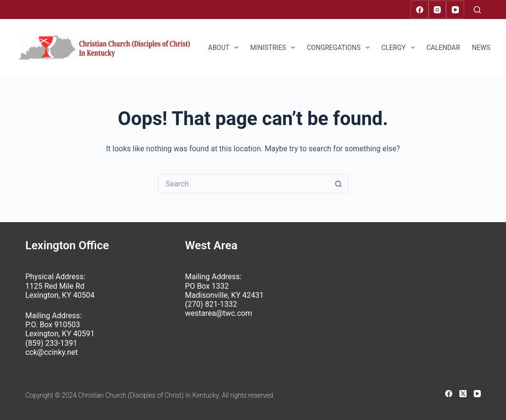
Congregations (340, 48)
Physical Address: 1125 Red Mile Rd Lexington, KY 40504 (60, 286)
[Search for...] (243, 184)
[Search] (477, 10)
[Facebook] (419, 10)
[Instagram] (438, 10)
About (225, 48)
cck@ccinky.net (51, 352)
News (487, 48)
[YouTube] (455, 10)
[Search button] (339, 184)
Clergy (400, 48)
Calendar (443, 48)
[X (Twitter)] (463, 394)
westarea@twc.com (219, 313)
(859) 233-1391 (51, 343)
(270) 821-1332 (211, 304)
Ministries (274, 48)
